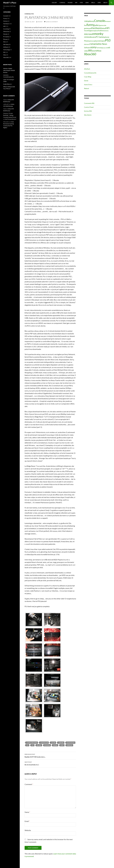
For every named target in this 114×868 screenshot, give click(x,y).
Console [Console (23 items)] (100, 21)
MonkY (40, 22)
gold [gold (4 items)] (90, 28)
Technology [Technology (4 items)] (100, 48)
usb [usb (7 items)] (109, 47)
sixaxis (55, 745)
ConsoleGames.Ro (90, 73)
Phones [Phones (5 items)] (87, 41)
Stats (99, 3)
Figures (70, 3)
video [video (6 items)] (86, 51)
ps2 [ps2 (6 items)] (104, 41)
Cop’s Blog (88, 77)
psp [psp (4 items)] (85, 44)
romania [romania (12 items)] (94, 44)
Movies (5, 34)
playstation (71, 743)
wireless (70, 745)
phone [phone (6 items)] (107, 37)
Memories (6, 31)
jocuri (53, 743)
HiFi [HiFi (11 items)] (107, 28)
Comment (29, 784)
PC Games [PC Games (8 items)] (100, 37)
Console (62, 3)
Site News (6, 44)
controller (44, 743)
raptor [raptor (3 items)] (88, 44)
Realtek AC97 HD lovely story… (50, 755)
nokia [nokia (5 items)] (94, 37)
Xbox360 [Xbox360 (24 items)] (90, 54)
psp (33, 745)
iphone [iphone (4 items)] (93, 31)
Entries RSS (88, 111)
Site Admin (88, 115)
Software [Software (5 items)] (87, 48)
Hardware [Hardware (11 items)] (96, 28)
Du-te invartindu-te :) (50, 763)
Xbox (5, 55)
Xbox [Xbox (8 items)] (99, 51)
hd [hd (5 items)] (102, 28)
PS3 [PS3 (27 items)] (108, 40)
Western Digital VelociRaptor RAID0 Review (9, 70)
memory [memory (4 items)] (106, 31)
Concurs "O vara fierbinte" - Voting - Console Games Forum (10, 115)
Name (27, 812)
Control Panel (89, 107)
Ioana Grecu (88, 85)
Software (6, 47)
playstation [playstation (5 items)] (98, 41)
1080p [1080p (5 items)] (86, 21)
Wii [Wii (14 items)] (90, 50)
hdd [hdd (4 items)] (104, 28)
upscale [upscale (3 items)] (105, 48)
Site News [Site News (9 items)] (103, 44)
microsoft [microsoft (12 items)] (89, 34)
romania (47, 745)
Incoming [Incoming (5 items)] (87, 31)
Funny (5, 18)
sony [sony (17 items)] (93, 47)
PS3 (33, 14)
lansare (61, 743)
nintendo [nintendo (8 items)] (88, 37)
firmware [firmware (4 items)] (108, 21)
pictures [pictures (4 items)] (92, 41)
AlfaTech (87, 69)
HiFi (76, 3)
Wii (4, 52)
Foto (81, 3)
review (39, 745)
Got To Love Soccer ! (11, 119)
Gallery (54, 3)
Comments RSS (89, 103)
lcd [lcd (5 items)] (100, 31)
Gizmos (5, 21)
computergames (32, 743)
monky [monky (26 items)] (99, 34)
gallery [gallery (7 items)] (97, 25)
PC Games (6, 37)
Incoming (6, 29)
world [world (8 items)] (94, 51)
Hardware (6, 24)
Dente (86, 81)
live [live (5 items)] (102, 31)
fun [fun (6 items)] (85, 25)
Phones (5, 39)
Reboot (87, 88)
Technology (7, 50)
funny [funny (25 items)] (90, 25)
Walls (93, 3)
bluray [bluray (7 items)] (91, 21)
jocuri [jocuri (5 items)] (97, 31)
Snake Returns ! (8, 84)
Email (27, 821)
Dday (87, 3)
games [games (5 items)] (86, 28)
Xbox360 (6, 57)
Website (28, 830)
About (105, 3)
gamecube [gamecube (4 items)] (103, 25)
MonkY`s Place (10, 3)
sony (62, 745)
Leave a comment (52, 22)
